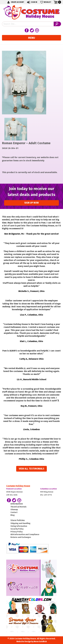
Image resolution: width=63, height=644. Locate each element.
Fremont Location (14, 489)
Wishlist (45, 2)
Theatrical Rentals (19, 507)
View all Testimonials (32, 469)
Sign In (32, 2)
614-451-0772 (46, 495)
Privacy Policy (17, 532)
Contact (14, 512)
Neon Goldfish (40, 642)
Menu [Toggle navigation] (32, 38)
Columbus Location (48, 489)
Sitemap (14, 510)
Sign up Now (32, 203)
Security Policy (17, 529)
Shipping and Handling (20, 523)
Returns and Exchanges (21, 537)
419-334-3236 (12, 495)
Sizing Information (19, 526)
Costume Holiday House (18, 486)
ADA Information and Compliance (25, 534)
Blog (13, 515)
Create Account (15, 2)
